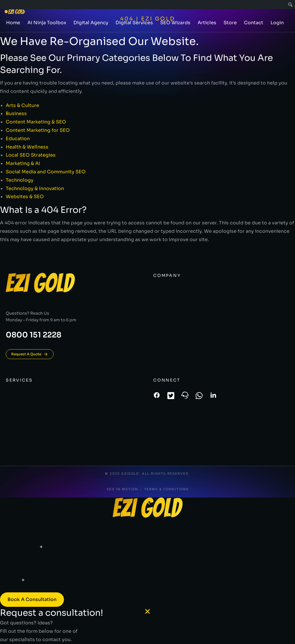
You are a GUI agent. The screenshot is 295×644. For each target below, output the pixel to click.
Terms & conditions (166, 489)
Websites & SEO (25, 197)
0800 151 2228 (34, 335)
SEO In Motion (122, 489)
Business (16, 113)
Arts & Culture (22, 105)
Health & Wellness (27, 147)
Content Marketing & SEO (36, 122)
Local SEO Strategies (31, 155)
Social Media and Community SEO (46, 172)
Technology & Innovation (35, 188)
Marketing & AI (23, 163)
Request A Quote (30, 354)
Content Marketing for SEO (38, 130)
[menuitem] (291, 5)
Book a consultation (32, 599)
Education (18, 139)
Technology (20, 180)
